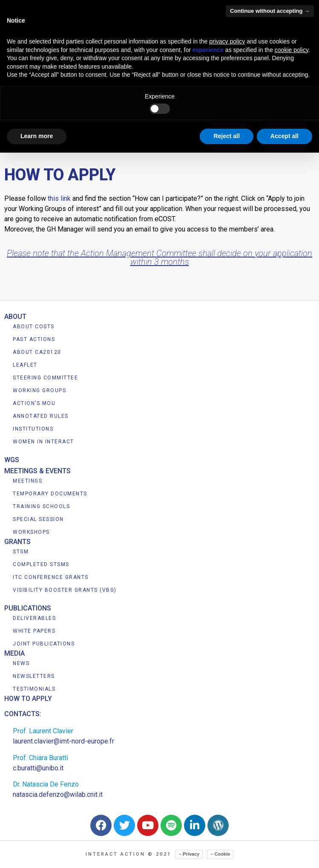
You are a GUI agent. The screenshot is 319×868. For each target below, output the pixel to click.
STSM (21, 552)
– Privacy (189, 854)
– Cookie (220, 854)
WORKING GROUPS (39, 391)
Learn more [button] (37, 136)
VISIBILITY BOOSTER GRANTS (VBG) (65, 590)
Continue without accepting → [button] (270, 11)
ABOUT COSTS (34, 327)
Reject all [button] (226, 136)
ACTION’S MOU (34, 403)
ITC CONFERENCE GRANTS (51, 577)
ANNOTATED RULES (41, 416)
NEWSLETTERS (34, 676)
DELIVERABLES (34, 618)
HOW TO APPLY (28, 699)
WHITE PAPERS (34, 631)
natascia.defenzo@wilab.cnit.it (58, 794)
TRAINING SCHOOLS (41, 506)
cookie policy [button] (292, 50)
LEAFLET (25, 365)
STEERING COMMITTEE (45, 378)
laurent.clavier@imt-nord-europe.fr (63, 741)
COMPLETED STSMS (41, 564)
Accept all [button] (285, 136)
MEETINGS (27, 481)
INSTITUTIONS (33, 429)
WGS (12, 460)
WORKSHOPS (31, 532)
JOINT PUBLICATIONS (44, 644)
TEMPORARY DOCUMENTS (50, 494)
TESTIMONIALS (34, 689)
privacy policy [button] (227, 41)
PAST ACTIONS (34, 339)
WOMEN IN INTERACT (43, 442)
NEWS (21, 663)
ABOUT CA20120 (37, 352)
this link (59, 198)
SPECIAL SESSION (38, 519)
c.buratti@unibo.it (38, 768)
